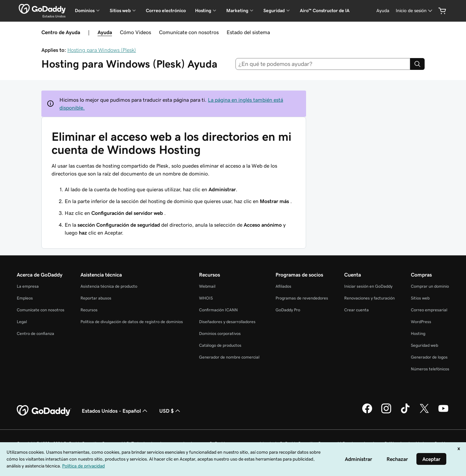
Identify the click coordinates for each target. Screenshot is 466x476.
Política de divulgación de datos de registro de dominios (132, 322)
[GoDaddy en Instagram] (386, 412)
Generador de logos (429, 357)
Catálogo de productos (220, 345)
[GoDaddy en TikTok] (405, 412)
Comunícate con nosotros (189, 32)
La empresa (28, 286)
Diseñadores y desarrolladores (227, 322)
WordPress (421, 322)
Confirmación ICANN (218, 310)
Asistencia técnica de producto (109, 286)
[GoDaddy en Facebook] (367, 412)
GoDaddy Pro (288, 310)
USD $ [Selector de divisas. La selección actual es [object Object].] (170, 411)
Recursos (89, 310)
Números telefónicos (430, 369)
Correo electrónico (166, 10)
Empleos (25, 298)
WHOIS (206, 298)
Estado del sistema (248, 32)
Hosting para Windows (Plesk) (102, 50)
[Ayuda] (383, 11)
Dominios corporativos (220, 333)
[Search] (417, 64)
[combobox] (323, 64)
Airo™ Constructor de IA (325, 10)
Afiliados (283, 286)
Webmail (207, 286)
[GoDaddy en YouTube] (443, 412)
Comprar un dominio (430, 286)
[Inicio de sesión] (415, 11)
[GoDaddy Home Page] (44, 411)
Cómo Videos (135, 32)
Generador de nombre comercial (229, 357)
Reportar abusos (96, 298)
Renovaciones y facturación (369, 298)
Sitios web (420, 298)
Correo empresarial (429, 310)
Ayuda (105, 32)
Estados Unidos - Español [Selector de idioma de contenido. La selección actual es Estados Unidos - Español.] (115, 411)
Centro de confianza (35, 333)
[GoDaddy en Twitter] (424, 412)
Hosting (418, 333)
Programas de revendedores (302, 298)
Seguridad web (424, 345)
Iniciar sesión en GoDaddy (368, 286)
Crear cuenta (356, 310)
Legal (22, 322)
